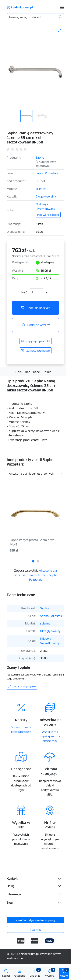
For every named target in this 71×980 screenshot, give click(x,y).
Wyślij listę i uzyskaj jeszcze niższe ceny (50, 736)
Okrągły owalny (46, 196)
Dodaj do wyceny (36, 325)
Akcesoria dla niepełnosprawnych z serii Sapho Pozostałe (35, 575)
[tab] (33, 561)
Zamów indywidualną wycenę (35, 920)
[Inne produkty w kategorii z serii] (35, 474)
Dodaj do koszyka (35, 308)
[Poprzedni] (11, 520)
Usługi (11, 886)
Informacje (14, 894)
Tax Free (36, 930)
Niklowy (41, 204)
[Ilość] (37, 292)
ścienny (41, 189)
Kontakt (12, 879)
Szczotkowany (45, 209)
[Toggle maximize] (60, 30)
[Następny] (60, 520)
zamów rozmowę (36, 351)
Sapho (40, 158)
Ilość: (24, 292)
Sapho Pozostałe (47, 173)
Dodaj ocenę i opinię (22, 686)
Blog (10, 903)
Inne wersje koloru (48, 215)
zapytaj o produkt (36, 341)
